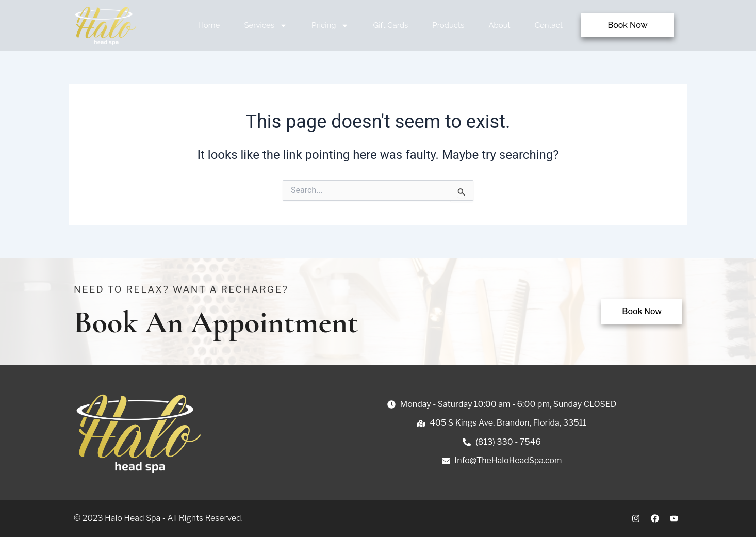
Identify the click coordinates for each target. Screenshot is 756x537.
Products (448, 25)
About (499, 25)
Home (209, 25)
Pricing (330, 26)
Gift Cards (390, 25)
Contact (549, 25)
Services (266, 26)
